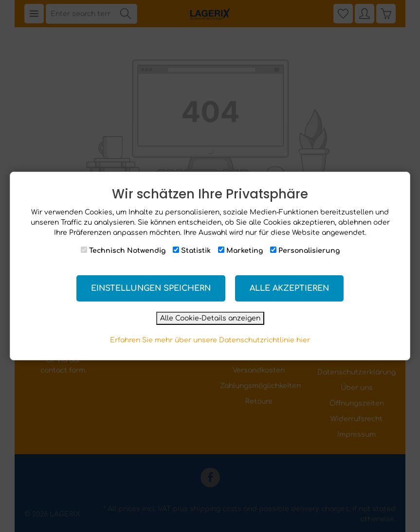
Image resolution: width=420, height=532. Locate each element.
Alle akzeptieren (289, 288)
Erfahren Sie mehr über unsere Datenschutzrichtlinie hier (210, 340)
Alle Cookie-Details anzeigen (210, 318)
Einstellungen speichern (151, 288)
